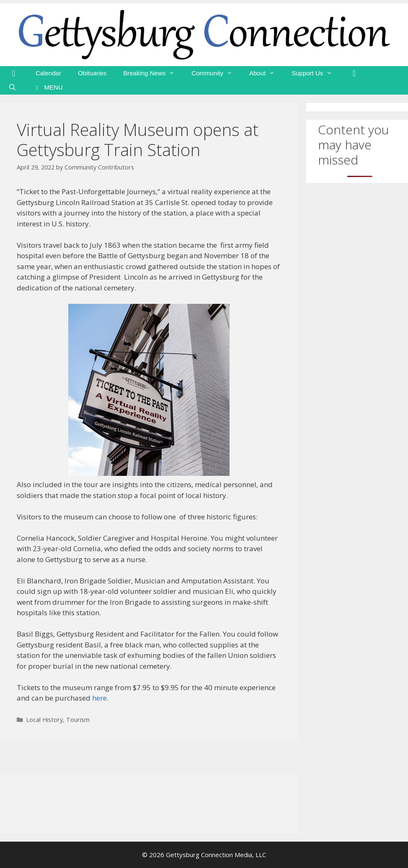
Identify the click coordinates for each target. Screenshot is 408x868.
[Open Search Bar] (12, 87)
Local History (44, 720)
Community (216, 73)
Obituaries (92, 73)
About (266, 73)
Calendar (48, 73)
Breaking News (153, 73)
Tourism (78, 720)
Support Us (316, 73)
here (99, 698)
